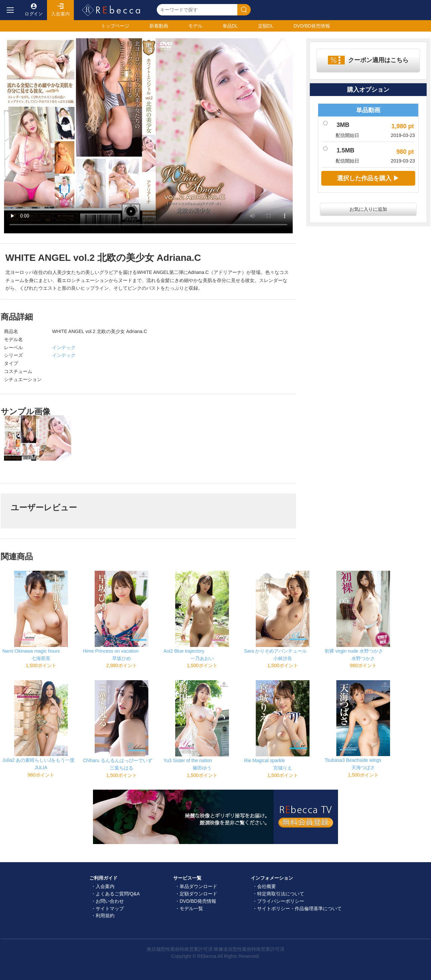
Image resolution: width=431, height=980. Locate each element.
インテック (64, 347)
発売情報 (312, 26)
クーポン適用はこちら (378, 60)
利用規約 (105, 916)
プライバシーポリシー (281, 901)
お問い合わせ (110, 901)
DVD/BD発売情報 (198, 901)
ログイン (34, 10)
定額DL (266, 26)
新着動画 (159, 26)
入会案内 (60, 10)
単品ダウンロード (198, 886)
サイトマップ (110, 908)
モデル (195, 26)
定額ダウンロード (198, 894)
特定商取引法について (281, 894)
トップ (115, 26)
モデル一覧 (191, 908)
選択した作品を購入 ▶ (368, 178)
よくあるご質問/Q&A (118, 894)
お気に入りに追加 (368, 209)
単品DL (230, 26)
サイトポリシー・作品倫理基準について (299, 908)
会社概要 (267, 886)
